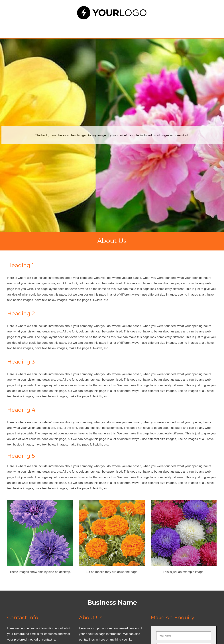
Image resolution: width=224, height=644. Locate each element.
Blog (155, 29)
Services (79, 29)
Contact (180, 29)
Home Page (49, 29)
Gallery (131, 29)
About (106, 29)
